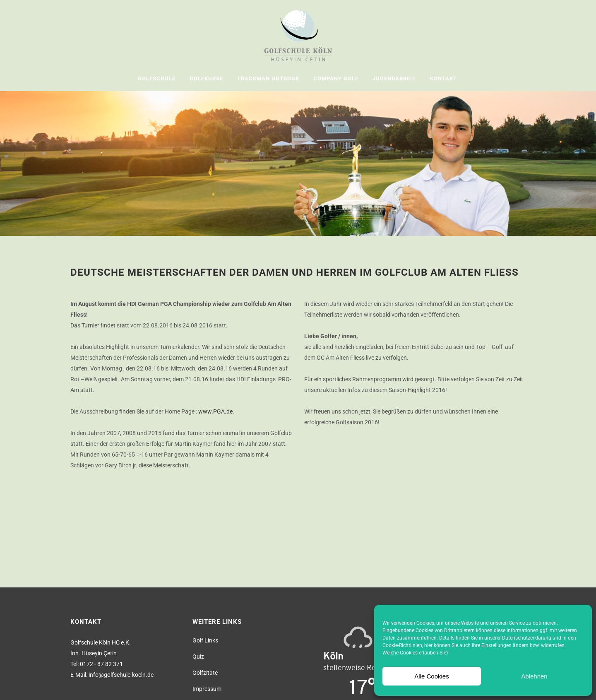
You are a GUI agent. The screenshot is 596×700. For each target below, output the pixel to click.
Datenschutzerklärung (527, 638)
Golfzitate (205, 673)
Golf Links (205, 640)
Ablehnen (534, 676)
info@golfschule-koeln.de (121, 675)
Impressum (207, 689)
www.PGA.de (215, 411)
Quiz (198, 657)
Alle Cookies (431, 676)
